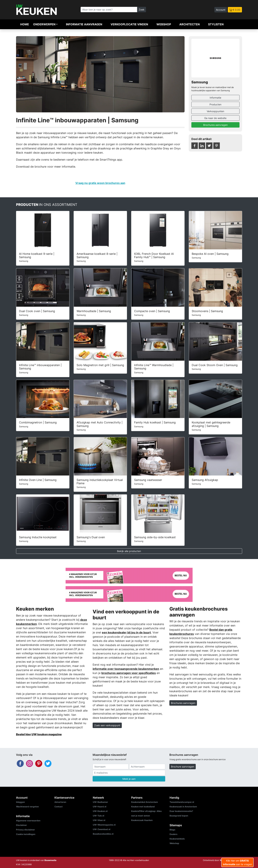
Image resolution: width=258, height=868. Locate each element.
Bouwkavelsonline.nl (103, 834)
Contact (59, 807)
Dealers (173, 834)
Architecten (190, 24)
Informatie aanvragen (84, 24)
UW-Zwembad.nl (102, 829)
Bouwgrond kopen (179, 816)
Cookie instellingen (26, 834)
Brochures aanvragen (215, 125)
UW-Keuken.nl (100, 811)
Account (221, 10)
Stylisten (216, 24)
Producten (215, 104)
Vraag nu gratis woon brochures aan (100, 183)
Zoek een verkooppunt (107, 725)
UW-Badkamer (100, 802)
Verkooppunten (215, 111)
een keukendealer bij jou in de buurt (126, 632)
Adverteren (60, 802)
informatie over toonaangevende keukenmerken (126, 669)
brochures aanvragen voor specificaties (129, 673)
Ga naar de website (215, 118)
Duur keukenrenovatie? (181, 811)
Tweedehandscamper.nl (182, 802)
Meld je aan (129, 779)
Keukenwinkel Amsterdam (145, 802)
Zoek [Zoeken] (142, 10)
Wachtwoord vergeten (27, 807)
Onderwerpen (44, 24)
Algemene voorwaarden (28, 821)
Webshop (164, 24)
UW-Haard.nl (100, 807)
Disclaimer (21, 825)
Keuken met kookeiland (143, 807)
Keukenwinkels (177, 839)
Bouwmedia (50, 860)
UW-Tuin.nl (98, 816)
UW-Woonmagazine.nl (104, 825)
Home (25, 24)
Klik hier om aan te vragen (237, 862)
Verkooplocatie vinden (129, 24)
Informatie (215, 98)
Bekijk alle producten (129, 551)
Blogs (172, 830)
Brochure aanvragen (183, 767)
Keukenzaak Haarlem (142, 820)
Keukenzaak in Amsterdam (183, 807)
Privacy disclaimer (25, 830)
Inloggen (20, 802)
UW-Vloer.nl (99, 820)
